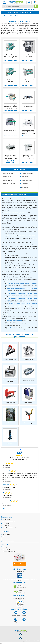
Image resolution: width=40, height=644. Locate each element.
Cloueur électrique (10, 402)
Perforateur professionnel (27, 173)
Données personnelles (8, 541)
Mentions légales (7, 539)
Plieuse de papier (25, 177)
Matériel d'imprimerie (20, 16)
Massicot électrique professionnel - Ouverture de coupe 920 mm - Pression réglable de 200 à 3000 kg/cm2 (11, 108)
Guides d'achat (6, 550)
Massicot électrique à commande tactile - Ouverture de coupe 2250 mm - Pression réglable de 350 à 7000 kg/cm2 (28, 83)
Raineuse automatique (27, 180)
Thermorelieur (24, 184)
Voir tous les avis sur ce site (20, 459)
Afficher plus (7, 509)
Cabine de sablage (28, 402)
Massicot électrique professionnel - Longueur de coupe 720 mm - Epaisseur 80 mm (28, 157)
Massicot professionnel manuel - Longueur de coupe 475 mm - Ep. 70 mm (28, 132)
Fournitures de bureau (10, 16)
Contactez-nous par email (9, 528)
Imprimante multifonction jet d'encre (10, 381)
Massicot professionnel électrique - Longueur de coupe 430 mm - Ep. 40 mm (11, 157)
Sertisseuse (10, 444)
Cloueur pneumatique (10, 359)
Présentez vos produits (9, 552)
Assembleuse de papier (8, 173)
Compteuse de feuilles (8, 177)
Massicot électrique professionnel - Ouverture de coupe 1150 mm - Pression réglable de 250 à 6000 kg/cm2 (11, 58)
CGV (4, 537)
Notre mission (6, 534)
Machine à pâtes (28, 359)
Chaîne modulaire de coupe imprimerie (28, 106)
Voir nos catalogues (20, 564)
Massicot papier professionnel (28, 56)
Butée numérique (28, 423)
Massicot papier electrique (11, 81)
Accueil (2, 16)
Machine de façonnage (28, 381)
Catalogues (6, 547)
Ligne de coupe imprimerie (11, 130)
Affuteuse (10, 423)
